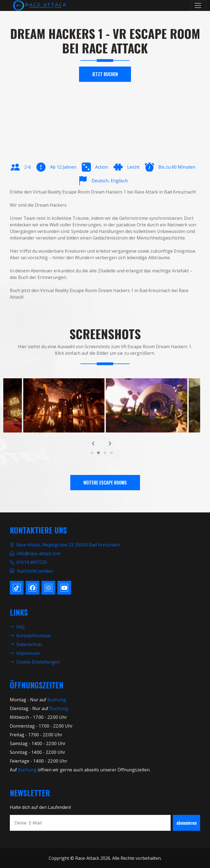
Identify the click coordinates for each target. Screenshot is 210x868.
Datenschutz (26, 644)
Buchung (57, 700)
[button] (92, 453)
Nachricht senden (35, 571)
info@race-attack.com (39, 553)
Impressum (25, 653)
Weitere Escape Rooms (105, 483)
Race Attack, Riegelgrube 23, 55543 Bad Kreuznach (68, 545)
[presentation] (93, 443)
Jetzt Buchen (105, 74)
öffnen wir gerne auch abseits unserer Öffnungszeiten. (94, 770)
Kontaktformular (30, 636)
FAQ (17, 627)
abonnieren (186, 823)
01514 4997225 (32, 562)
